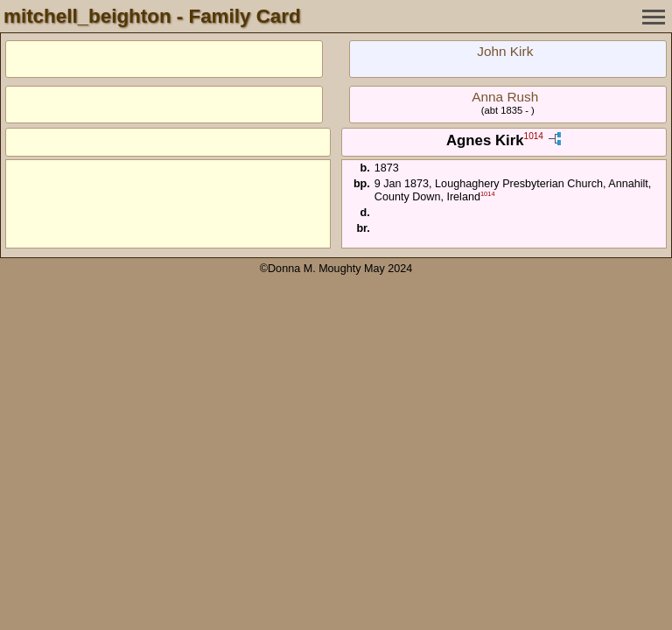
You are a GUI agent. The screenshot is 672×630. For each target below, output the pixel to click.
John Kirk (505, 51)
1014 (534, 137)
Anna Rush (505, 97)
